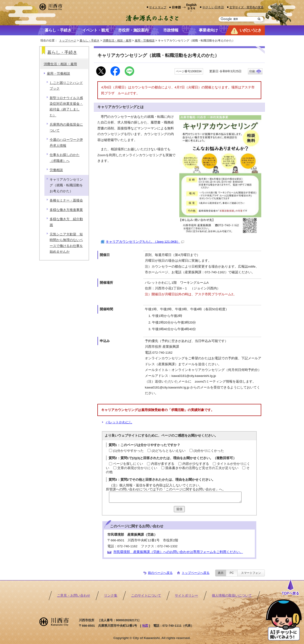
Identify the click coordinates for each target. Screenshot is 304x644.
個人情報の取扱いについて (232, 596)
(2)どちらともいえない (169, 451)
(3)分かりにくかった (209, 451)
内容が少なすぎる (196, 464)
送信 (179, 509)
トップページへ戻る (196, 573)
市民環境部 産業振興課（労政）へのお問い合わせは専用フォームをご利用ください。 (178, 552)
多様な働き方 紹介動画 (66, 222)
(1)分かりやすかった (128, 451)
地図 (145, 626)
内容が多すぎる (163, 464)
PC (232, 573)
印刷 (252, 71)
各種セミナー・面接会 (66, 200)
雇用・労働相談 (145, 41)
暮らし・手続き (90, 41)
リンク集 (111, 596)
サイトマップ (158, 7)
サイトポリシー (186, 596)
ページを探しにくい (128, 464)
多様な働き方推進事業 (66, 210)
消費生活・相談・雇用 (117, 41)
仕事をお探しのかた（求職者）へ (65, 158)
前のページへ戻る (160, 573)
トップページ (68, 41)
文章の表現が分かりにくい (137, 468)
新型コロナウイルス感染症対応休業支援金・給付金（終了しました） (66, 107)
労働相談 (56, 170)
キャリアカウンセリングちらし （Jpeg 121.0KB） (145, 242)
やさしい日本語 (213, 7)
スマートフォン (251, 573)
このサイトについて (146, 596)
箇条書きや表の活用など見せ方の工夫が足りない (202, 468)
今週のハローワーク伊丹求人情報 (66, 143)
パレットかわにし (119, 422)
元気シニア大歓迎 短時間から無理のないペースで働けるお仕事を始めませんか (66, 243)
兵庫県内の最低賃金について (66, 127)
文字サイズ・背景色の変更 (247, 7)
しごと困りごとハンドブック (66, 86)
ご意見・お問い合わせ (74, 596)
